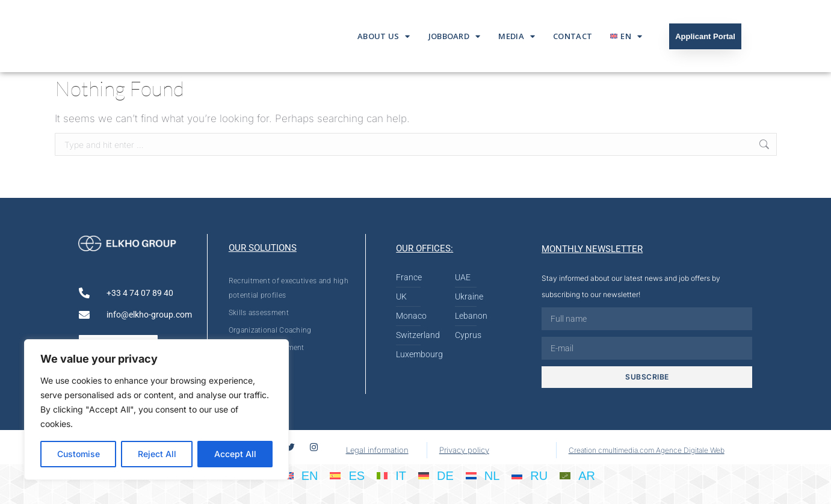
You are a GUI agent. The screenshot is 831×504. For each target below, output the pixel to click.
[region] (156, 410)
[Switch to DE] (436, 475)
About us (384, 36)
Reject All (157, 454)
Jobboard (455, 36)
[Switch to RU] (530, 475)
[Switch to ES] (347, 475)
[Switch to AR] (577, 475)
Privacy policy (464, 450)
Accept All (235, 454)
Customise (79, 454)
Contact (573, 36)
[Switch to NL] (483, 475)
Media (517, 36)
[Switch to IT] (391, 475)
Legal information (377, 450)
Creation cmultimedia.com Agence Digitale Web (647, 450)
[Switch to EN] (301, 475)
